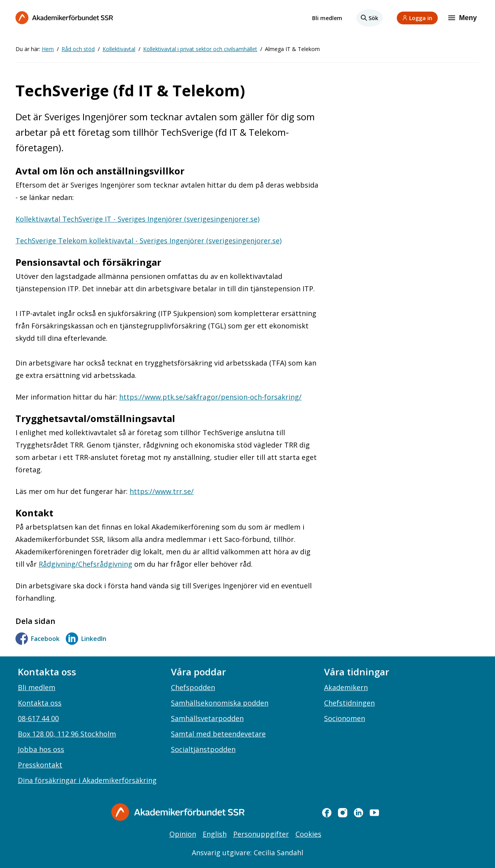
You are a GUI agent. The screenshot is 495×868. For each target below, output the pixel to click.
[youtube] (374, 813)
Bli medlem (327, 18)
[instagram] (343, 813)
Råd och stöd (78, 49)
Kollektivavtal (119, 49)
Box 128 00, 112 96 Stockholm (67, 734)
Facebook (38, 639)
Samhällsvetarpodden (207, 718)
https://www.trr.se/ (162, 491)
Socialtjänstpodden (203, 749)
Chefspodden (193, 687)
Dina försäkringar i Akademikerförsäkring (87, 780)
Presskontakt (40, 765)
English (215, 834)
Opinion (183, 834)
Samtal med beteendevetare (218, 734)
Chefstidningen (349, 703)
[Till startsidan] (64, 18)
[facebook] (327, 813)
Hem (48, 49)
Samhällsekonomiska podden (220, 703)
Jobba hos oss (41, 749)
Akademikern (346, 687)
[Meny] (463, 18)
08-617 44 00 (38, 718)
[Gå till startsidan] (178, 812)
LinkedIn (86, 639)
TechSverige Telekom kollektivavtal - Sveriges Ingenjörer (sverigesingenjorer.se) (148, 241)
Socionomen (345, 718)
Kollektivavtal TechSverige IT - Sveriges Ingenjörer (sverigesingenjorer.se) (137, 219)
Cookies (308, 834)
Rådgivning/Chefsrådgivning (85, 564)
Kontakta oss (40, 703)
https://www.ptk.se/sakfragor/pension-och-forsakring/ (210, 397)
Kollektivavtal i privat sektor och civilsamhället (200, 49)
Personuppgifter (261, 834)
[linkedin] (358, 813)
